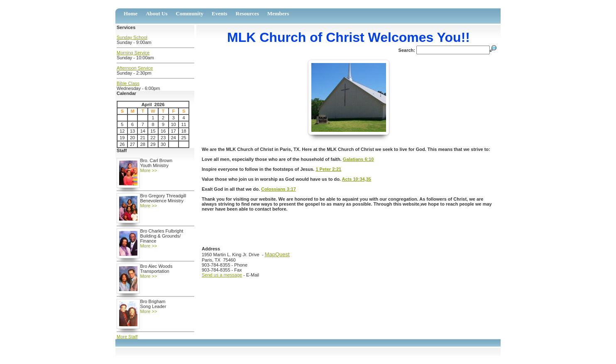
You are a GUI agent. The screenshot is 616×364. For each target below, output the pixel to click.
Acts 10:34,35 (357, 179)
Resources (247, 13)
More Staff (127, 337)
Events (220, 13)
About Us (156, 13)
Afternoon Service (135, 68)
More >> (148, 170)
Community (190, 13)
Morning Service (133, 53)
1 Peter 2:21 (328, 169)
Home (131, 13)
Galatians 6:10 (358, 159)
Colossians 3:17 (279, 189)
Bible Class (128, 83)
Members (278, 13)
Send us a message (222, 275)
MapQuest (277, 254)
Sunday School (132, 37)
